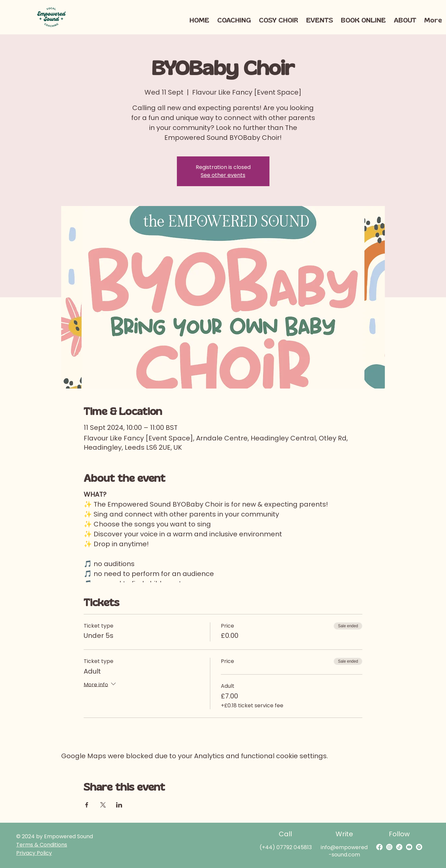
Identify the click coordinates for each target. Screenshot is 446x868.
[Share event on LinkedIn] (119, 805)
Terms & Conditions (42, 845)
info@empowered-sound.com (344, 851)
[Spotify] (419, 847)
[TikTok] (399, 847)
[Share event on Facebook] (87, 805)
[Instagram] (389, 847)
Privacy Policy (34, 853)
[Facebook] (379, 847)
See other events (223, 175)
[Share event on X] (103, 805)
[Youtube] (409, 847)
